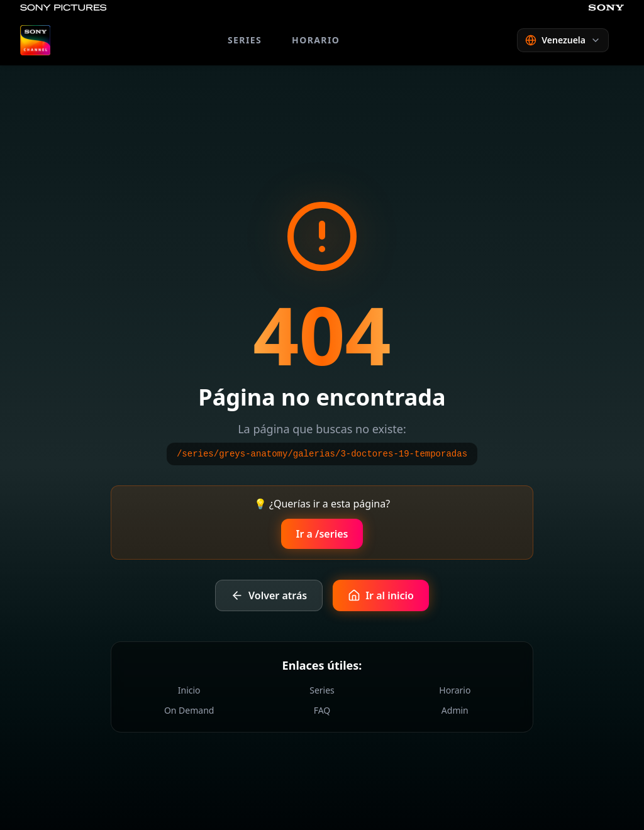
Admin (455, 710)
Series (322, 690)
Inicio (189, 690)
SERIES (245, 40)
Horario (455, 690)
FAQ (322, 710)
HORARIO (316, 40)
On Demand (189, 710)
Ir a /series (322, 534)
